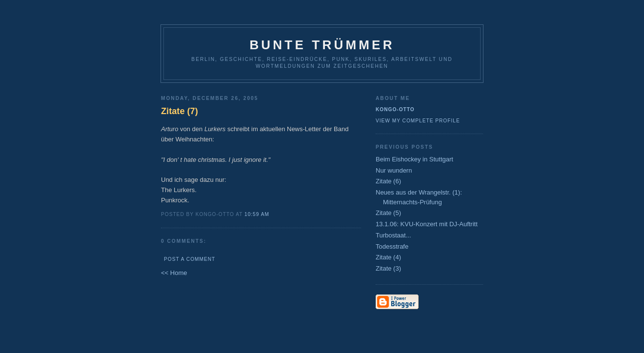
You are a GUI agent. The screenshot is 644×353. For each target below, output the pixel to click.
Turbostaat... (393, 235)
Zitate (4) (388, 257)
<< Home (174, 273)
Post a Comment (190, 259)
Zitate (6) (388, 181)
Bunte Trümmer (322, 45)
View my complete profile (418, 121)
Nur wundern (394, 170)
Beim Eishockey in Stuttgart (414, 159)
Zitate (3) (388, 268)
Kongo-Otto (395, 109)
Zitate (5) (388, 213)
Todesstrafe (392, 246)
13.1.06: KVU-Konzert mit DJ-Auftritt (427, 224)
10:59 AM (257, 214)
